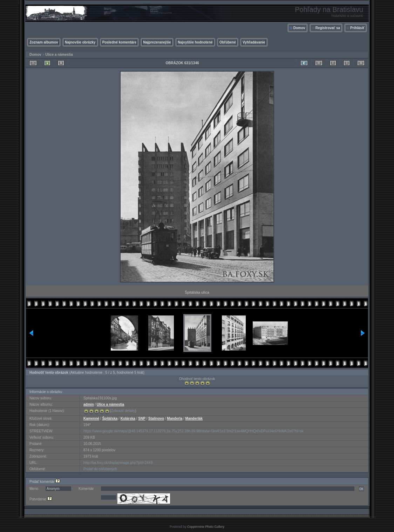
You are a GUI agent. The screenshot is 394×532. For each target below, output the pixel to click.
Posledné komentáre (120, 42)
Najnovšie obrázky (80, 42)
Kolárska (128, 418)
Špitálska (110, 418)
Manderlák (194, 418)
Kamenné (91, 418)
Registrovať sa (328, 28)
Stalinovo (156, 418)
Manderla (175, 418)
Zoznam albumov (44, 42)
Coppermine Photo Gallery (206, 527)
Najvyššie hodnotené (195, 42)
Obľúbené (228, 42)
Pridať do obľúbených (100, 469)
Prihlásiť (357, 28)
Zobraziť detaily (123, 411)
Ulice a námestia (59, 55)
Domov (299, 28)
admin (89, 404)
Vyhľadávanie (254, 42)
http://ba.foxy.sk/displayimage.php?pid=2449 (118, 463)
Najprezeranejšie (157, 42)
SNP (142, 418)
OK (361, 489)
